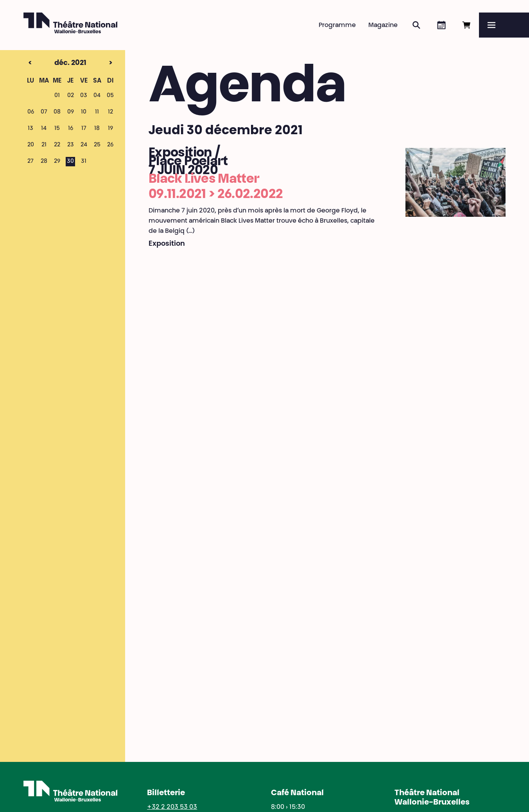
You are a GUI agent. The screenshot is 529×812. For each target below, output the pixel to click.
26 (110, 145)
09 (71, 112)
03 (84, 96)
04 (97, 96)
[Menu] (504, 25)
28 (44, 162)
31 (84, 162)
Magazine (383, 25)
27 (30, 162)
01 (57, 96)
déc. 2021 (57, 63)
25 (97, 145)
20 (31, 145)
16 (71, 129)
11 (97, 112)
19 (110, 129)
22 (57, 145)
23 (71, 145)
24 (84, 145)
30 (70, 162)
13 (30, 129)
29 (57, 162)
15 (57, 129)
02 (71, 96)
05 (110, 96)
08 (57, 112)
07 (44, 112)
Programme (337, 25)
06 (31, 112)
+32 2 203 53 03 (172, 807)
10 (84, 112)
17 (84, 129)
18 (97, 129)
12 (110, 112)
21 (44, 145)
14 (44, 129)
